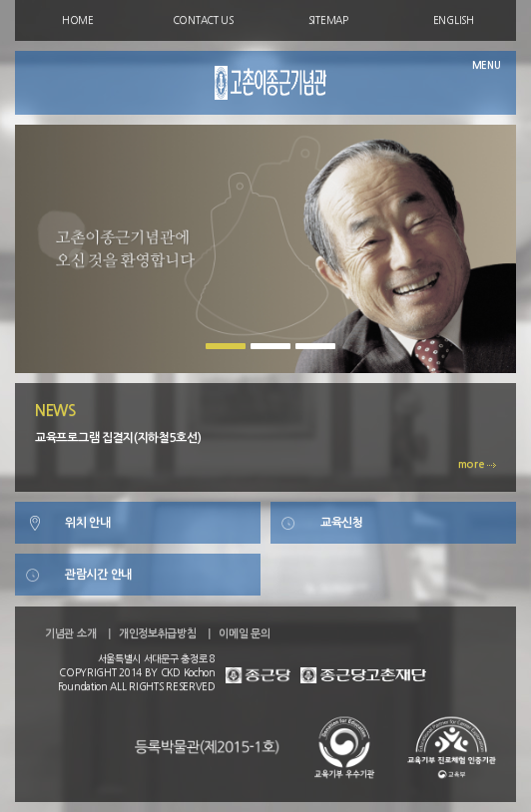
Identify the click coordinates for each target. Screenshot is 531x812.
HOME (78, 20)
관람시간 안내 (98, 575)
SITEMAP (328, 20)
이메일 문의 (244, 634)
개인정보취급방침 (158, 634)
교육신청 (342, 523)
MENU (487, 65)
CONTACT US (203, 20)
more (478, 464)
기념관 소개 (70, 634)
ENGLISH (454, 20)
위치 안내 (88, 523)
